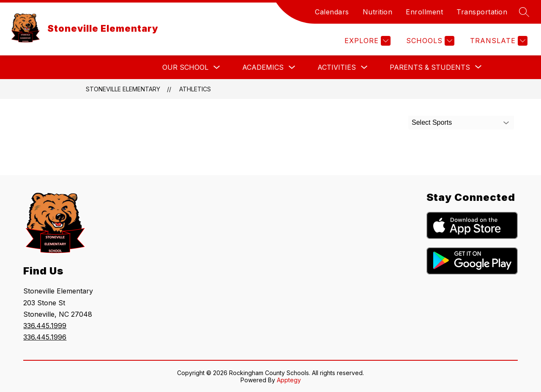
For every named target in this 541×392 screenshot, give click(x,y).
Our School (185, 67)
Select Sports (432, 122)
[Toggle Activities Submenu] (364, 67)
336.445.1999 (45, 326)
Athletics (195, 89)
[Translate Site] (498, 41)
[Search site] (524, 12)
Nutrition (378, 12)
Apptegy (289, 380)
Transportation (482, 12)
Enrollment (424, 12)
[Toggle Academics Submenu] (292, 67)
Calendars (332, 12)
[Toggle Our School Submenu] (217, 67)
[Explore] (366, 41)
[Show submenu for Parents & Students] (430, 67)
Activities (337, 67)
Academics (263, 67)
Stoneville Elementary (123, 89)
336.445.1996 (45, 337)
